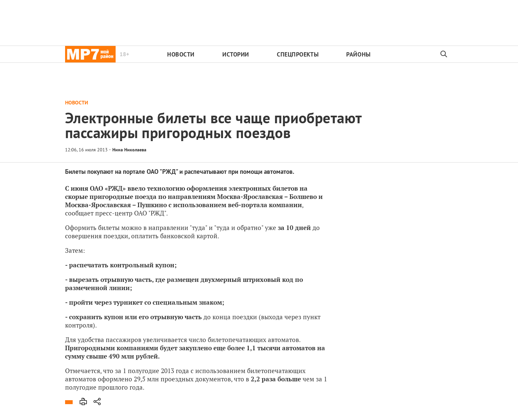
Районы (358, 54)
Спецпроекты (298, 54)
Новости (181, 54)
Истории (236, 54)
